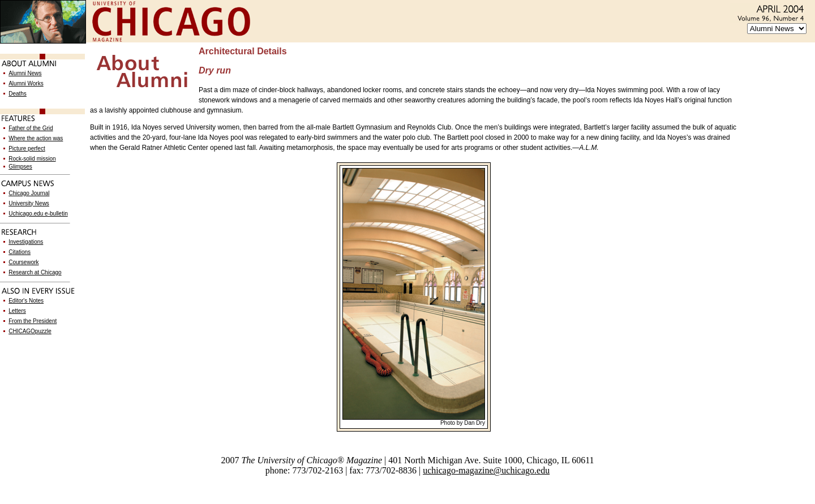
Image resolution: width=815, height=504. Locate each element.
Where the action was (36, 138)
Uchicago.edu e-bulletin (38, 214)
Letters (17, 311)
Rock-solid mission (32, 159)
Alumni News (25, 73)
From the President (33, 321)
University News (29, 203)
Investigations (26, 242)
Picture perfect (27, 148)
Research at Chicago (35, 272)
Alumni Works (26, 83)
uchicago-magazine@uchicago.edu (486, 470)
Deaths (18, 94)
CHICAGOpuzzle (30, 331)
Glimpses (20, 167)
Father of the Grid (31, 128)
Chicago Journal (29, 193)
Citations (20, 252)
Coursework (23, 262)
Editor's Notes (26, 301)
